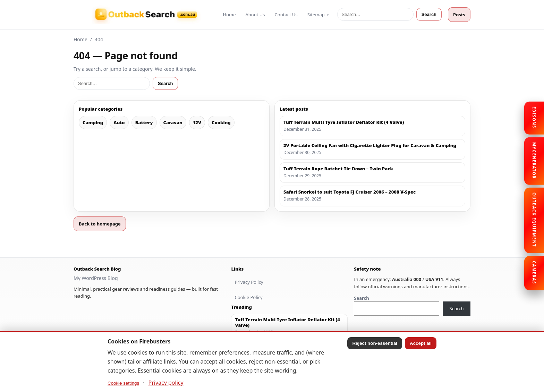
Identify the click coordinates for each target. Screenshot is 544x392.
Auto (119, 122)
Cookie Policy (248, 297)
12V (197, 122)
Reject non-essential (375, 343)
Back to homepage (100, 224)
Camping (93, 122)
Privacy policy (166, 383)
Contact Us (286, 15)
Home (229, 15)
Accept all (421, 343)
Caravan (173, 122)
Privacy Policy (249, 282)
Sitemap (316, 15)
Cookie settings (123, 383)
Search (429, 14)
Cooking (221, 122)
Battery (144, 122)
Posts (459, 15)
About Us (255, 15)
